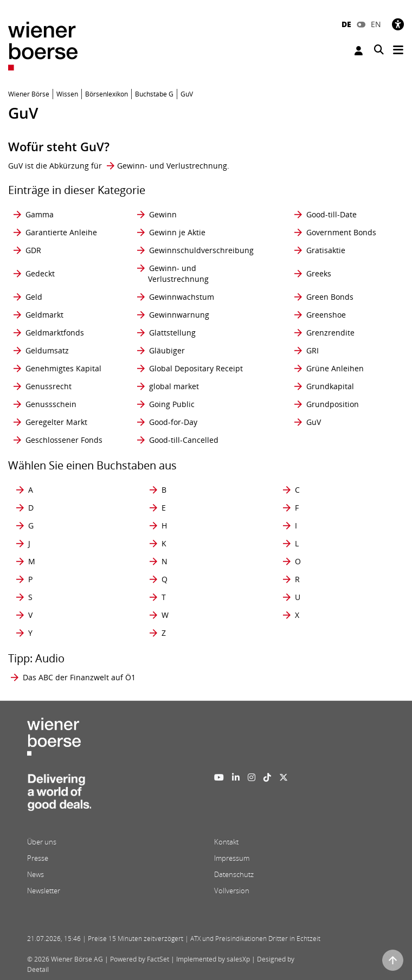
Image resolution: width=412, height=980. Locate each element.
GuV (314, 422)
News (36, 874)
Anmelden (359, 51)
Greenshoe (326, 315)
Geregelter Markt (56, 422)
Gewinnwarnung (179, 315)
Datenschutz (234, 874)
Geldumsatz (47, 350)
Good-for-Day (173, 422)
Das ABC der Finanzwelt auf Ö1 (79, 677)
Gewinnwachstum (182, 297)
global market (174, 386)
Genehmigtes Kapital (63, 368)
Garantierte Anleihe (61, 232)
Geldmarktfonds (55, 333)
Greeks (319, 273)
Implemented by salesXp (213, 959)
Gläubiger (167, 350)
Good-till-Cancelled (184, 440)
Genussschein (51, 404)
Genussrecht (49, 386)
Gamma (40, 214)
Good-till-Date (331, 214)
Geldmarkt (44, 315)
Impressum (232, 858)
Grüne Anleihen (335, 368)
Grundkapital (330, 386)
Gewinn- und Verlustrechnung (172, 166)
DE (346, 24)
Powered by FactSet (140, 959)
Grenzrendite (330, 333)
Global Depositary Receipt (196, 368)
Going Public (172, 404)
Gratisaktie (326, 250)
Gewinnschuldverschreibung (201, 250)
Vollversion (232, 891)
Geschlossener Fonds (64, 440)
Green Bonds (330, 297)
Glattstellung (172, 333)
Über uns (42, 842)
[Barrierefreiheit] (398, 24)
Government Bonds (341, 232)
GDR (33, 250)
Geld (34, 297)
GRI (313, 350)
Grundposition (333, 404)
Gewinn (163, 214)
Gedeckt (40, 273)
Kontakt (226, 842)
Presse (38, 858)
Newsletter (44, 891)
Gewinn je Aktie (177, 232)
